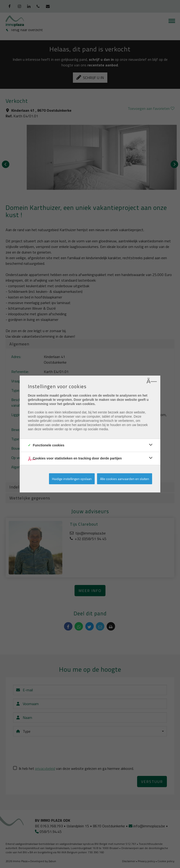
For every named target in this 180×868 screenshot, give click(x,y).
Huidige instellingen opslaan (72, 479)
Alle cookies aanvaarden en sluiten (125, 479)
